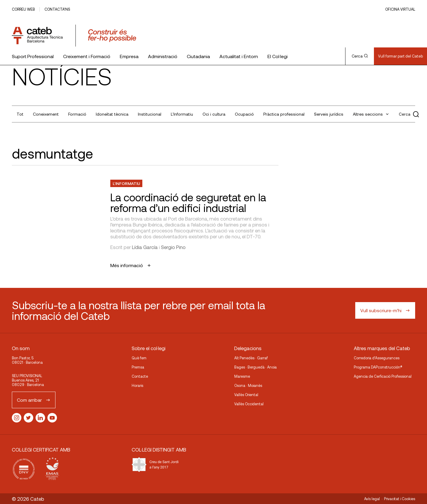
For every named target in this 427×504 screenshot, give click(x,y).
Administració (163, 56)
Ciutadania (198, 56)
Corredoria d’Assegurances (377, 358)
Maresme (242, 376)
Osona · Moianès (248, 385)
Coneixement (46, 114)
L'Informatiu (182, 114)
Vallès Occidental (249, 404)
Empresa (129, 56)
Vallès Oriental (246, 395)
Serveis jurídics (329, 114)
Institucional (150, 114)
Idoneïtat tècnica (112, 114)
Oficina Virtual (400, 9)
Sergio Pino (173, 247)
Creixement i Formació (87, 56)
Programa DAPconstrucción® (378, 367)
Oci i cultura (214, 114)
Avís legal (372, 499)
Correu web (23, 9)
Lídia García (145, 247)
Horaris (137, 385)
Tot (20, 114)
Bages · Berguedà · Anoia (255, 367)
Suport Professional (33, 56)
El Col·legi (278, 56)
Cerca (360, 56)
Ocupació (244, 114)
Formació (77, 114)
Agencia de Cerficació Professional (383, 376)
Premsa (138, 367)
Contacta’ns (57, 9)
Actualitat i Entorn (239, 56)
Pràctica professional (284, 114)
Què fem (139, 358)
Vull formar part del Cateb (400, 56)
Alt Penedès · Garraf (251, 358)
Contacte (140, 376)
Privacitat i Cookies (400, 499)
